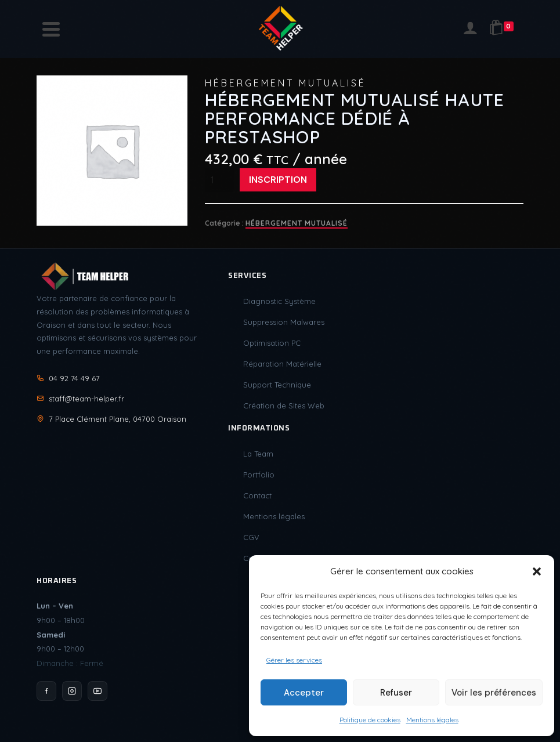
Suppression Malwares (284, 322)
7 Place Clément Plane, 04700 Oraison (111, 419)
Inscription (278, 180)
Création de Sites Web (284, 406)
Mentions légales (432, 720)
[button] (537, 571)
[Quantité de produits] (219, 180)
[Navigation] (51, 29)
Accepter (304, 693)
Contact (257, 495)
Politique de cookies (370, 720)
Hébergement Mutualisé (297, 223)
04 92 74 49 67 (68, 378)
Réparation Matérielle (282, 364)
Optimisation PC (272, 343)
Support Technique (277, 385)
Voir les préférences (494, 693)
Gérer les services (294, 660)
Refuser (396, 693)
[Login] (470, 29)
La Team (258, 454)
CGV (251, 537)
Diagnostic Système (279, 301)
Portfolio (259, 475)
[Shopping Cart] (503, 29)
